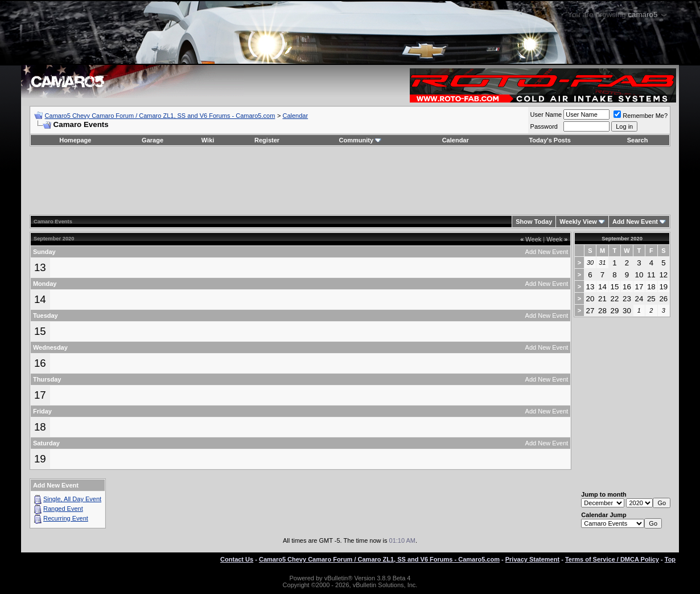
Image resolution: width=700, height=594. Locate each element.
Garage (153, 140)
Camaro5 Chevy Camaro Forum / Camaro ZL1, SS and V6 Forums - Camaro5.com (160, 116)
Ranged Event (63, 509)
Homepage (75, 140)
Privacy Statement (532, 559)
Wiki (208, 140)
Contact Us (237, 559)
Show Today (534, 222)
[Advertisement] (350, 181)
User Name (546, 114)
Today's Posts (549, 140)
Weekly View (578, 222)
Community (361, 140)
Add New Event (635, 222)
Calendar (296, 116)
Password (544, 126)
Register (267, 140)
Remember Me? (641, 116)
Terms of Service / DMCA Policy (612, 559)
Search (638, 140)
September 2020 (622, 239)
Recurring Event (66, 518)
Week (531, 239)
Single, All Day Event (72, 499)
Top (670, 559)
